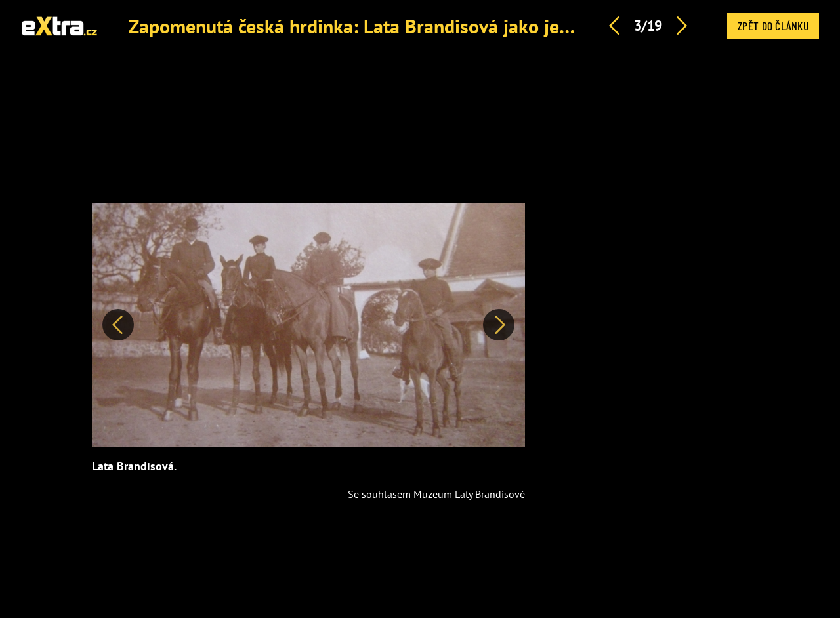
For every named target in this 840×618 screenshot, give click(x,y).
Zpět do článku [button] (773, 26)
